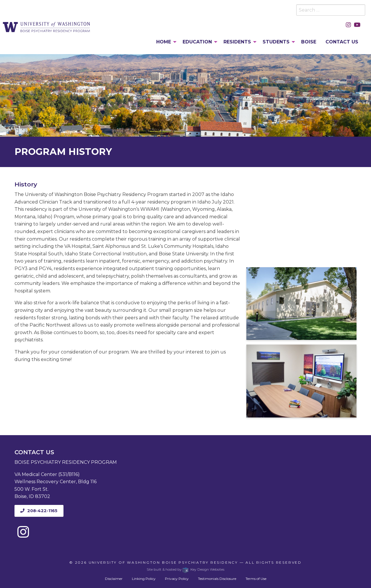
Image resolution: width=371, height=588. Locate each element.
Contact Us (342, 42)
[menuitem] (165, 42)
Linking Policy (144, 579)
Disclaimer (114, 579)
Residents (237, 42)
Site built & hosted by (185, 569)
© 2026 (79, 562)
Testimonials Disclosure (217, 579)
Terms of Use (256, 579)
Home (164, 42)
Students (276, 42)
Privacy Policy (177, 579)
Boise (309, 42)
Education (197, 42)
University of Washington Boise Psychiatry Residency (163, 562)
